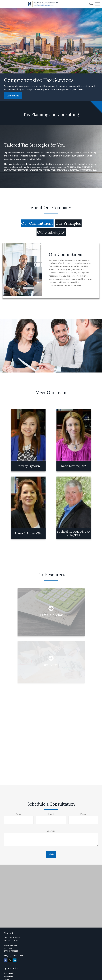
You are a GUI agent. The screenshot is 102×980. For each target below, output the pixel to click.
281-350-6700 (15, 938)
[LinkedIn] (15, 960)
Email (51, 814)
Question (51, 831)
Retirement (8, 973)
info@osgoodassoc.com (14, 956)
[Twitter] (10, 960)
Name (19, 814)
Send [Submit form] (51, 854)
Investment (8, 977)
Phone (83, 814)
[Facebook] (6, 960)
